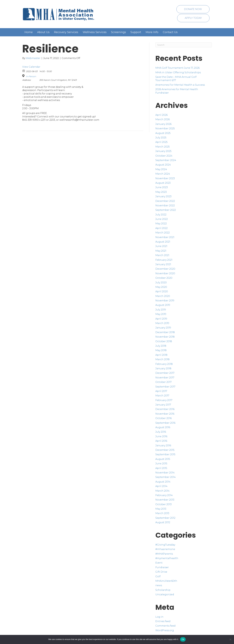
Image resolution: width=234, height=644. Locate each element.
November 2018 (165, 337)
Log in (159, 617)
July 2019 (161, 310)
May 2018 (161, 350)
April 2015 (161, 468)
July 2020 (161, 283)
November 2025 (165, 128)
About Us (43, 32)
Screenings (118, 32)
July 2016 (161, 432)
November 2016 (165, 414)
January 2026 (163, 124)
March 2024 (163, 174)
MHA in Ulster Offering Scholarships (178, 72)
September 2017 (165, 387)
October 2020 (164, 278)
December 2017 (165, 373)
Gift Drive (161, 572)
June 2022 (162, 219)
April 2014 (161, 486)
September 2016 (165, 423)
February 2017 (164, 400)
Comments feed (165, 626)
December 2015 (165, 450)
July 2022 (161, 215)
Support (136, 32)
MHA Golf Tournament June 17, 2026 (177, 68)
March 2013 (162, 513)
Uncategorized (165, 594)
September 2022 (166, 210)
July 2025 (161, 138)
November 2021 (165, 237)
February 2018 (164, 364)
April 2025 (161, 142)
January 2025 (163, 151)
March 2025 (163, 147)
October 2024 (164, 156)
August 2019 (163, 305)
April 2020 (162, 291)
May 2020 (161, 287)
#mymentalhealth (167, 558)
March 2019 (162, 323)
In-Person (31, 76)
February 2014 (164, 495)
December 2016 (165, 409)
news (159, 585)
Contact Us (170, 32)
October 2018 (164, 341)
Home (29, 32)
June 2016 (161, 436)
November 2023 (165, 178)
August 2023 (163, 183)
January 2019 (163, 328)
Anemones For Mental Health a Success (180, 85)
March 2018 (162, 359)
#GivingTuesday (165, 545)
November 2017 (165, 378)
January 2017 (163, 405)
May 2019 (161, 314)
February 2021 (164, 260)
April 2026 (161, 115)
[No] (230, 639)
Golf (158, 576)
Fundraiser (162, 567)
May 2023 (161, 192)
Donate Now (193, 9)
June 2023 (162, 187)
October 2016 (163, 418)
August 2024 (163, 165)
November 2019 (165, 301)
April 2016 (161, 441)
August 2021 (163, 242)
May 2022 (161, 224)
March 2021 (162, 255)
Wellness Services (95, 32)
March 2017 (162, 396)
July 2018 (161, 346)
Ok (183, 639)
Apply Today (193, 18)
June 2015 (161, 464)
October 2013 (163, 504)
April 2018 (161, 355)
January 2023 (163, 196)
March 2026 (163, 119)
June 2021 (161, 246)
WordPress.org (165, 630)
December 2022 (165, 201)
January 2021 (163, 264)
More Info (152, 32)
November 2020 (165, 273)
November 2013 (165, 500)
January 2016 (163, 445)
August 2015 (163, 459)
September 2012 (165, 518)
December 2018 (165, 332)
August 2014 (163, 482)
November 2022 (165, 206)
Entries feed (163, 621)
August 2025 (163, 133)
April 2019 (161, 319)
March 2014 (162, 491)
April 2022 (161, 228)
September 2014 (166, 477)
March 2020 (163, 296)
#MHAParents (164, 554)
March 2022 (163, 233)
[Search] (184, 45)
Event (159, 563)
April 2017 (161, 391)
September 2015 (165, 454)
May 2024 (161, 169)
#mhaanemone (165, 549)
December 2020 (165, 269)
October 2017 (163, 382)
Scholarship (163, 590)
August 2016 (163, 427)
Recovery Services (66, 32)
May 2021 (161, 251)
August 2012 (163, 522)
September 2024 (166, 160)
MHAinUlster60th (166, 581)
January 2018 (163, 368)
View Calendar (31, 67)
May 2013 (161, 509)
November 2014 (165, 473)
